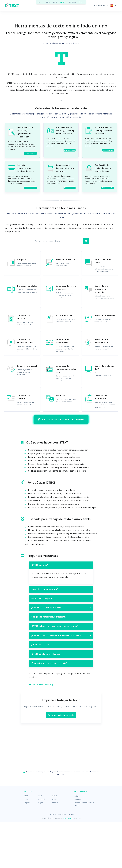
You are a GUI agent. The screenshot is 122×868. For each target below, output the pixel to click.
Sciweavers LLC (68, 864)
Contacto (78, 845)
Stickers (55, 848)
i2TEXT (63, 2)
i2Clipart (55, 845)
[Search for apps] (58, 253)
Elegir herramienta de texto (61, 761)
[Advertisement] (61, 25)
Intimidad (51, 860)
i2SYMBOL (72, 2)
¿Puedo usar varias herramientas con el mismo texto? (61, 681)
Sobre (77, 842)
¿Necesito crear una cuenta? (61, 635)
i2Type (41, 848)
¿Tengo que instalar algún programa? (61, 663)
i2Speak (27, 848)
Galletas (71, 860)
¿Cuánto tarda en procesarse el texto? (61, 709)
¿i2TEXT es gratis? (61, 611)
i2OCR (55, 2)
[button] (101, 5)
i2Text (26, 845)
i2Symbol (42, 845)
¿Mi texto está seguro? (61, 644)
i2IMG (48, 2)
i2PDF (40, 2)
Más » (81, 2)
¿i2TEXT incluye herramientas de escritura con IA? (61, 672)
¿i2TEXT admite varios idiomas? (61, 700)
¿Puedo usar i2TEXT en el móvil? (61, 653)
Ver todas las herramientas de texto (61, 465)
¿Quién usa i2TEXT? (61, 690)
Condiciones (61, 860)
